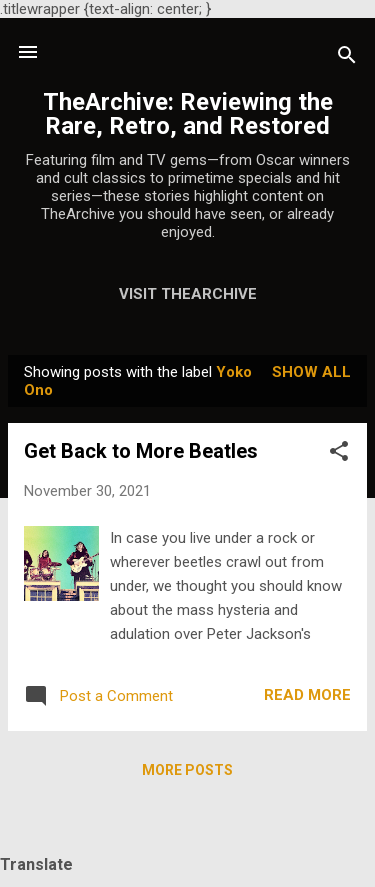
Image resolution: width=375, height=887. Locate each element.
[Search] (347, 58)
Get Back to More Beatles (141, 451)
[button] (339, 454)
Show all (311, 372)
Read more (307, 695)
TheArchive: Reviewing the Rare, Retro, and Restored (188, 114)
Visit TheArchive (188, 294)
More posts (187, 770)
